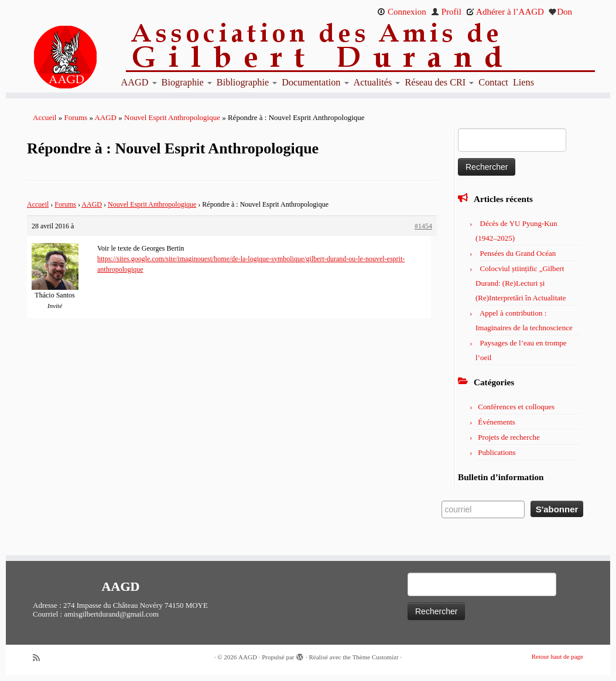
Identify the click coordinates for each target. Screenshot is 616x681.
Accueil (45, 117)
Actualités (377, 83)
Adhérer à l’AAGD (505, 12)
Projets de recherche (509, 437)
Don (560, 12)
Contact (493, 83)
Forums (76, 117)
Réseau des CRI (439, 83)
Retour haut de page (557, 656)
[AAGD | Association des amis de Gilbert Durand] (77, 57)
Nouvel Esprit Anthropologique (172, 117)
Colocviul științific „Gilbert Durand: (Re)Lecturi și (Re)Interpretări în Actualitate (521, 283)
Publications (497, 452)
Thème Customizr (376, 657)
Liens (523, 83)
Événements (497, 422)
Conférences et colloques (516, 407)
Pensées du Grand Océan (518, 253)
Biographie (187, 83)
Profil (446, 12)
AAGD (139, 83)
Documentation (315, 83)
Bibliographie (247, 83)
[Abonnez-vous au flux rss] (40, 658)
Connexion (402, 12)
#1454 (423, 226)
